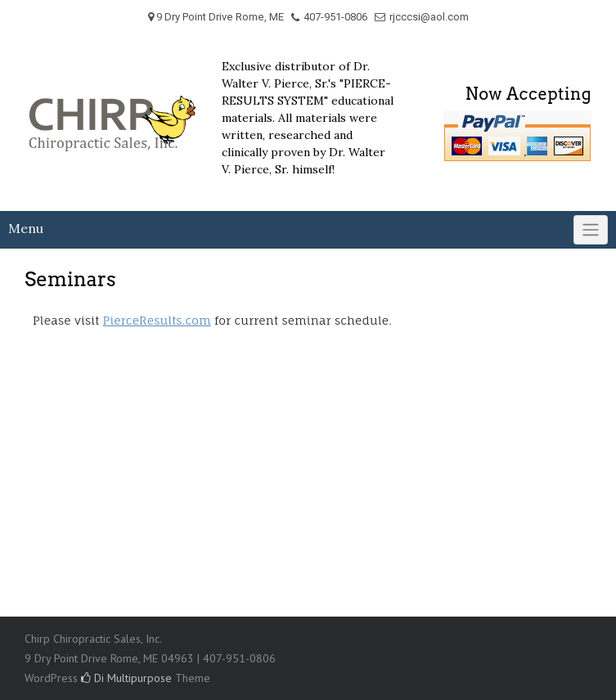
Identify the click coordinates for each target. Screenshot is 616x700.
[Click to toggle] (591, 230)
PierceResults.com (157, 320)
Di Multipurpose (126, 678)
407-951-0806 (335, 17)
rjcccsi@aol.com (429, 17)
